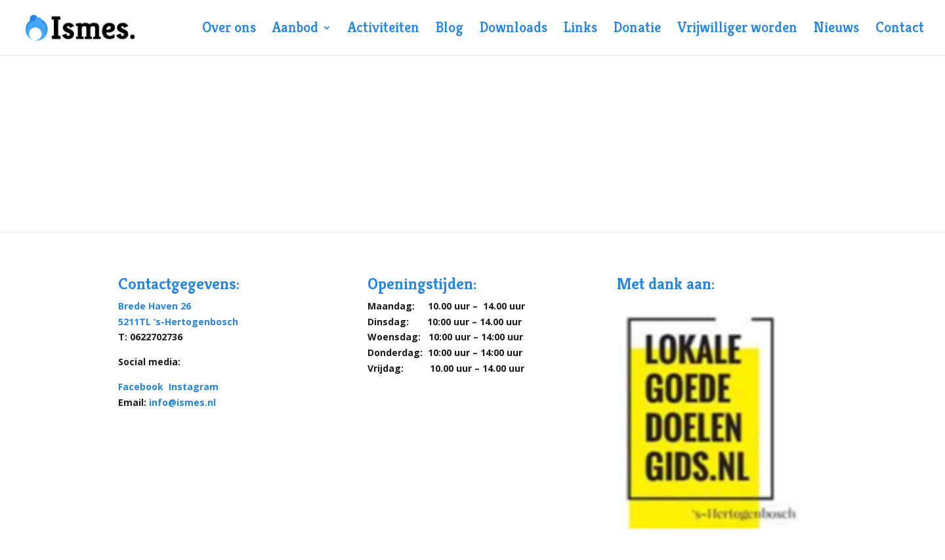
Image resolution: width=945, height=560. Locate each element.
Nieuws (836, 30)
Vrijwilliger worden (737, 30)
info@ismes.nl (182, 402)
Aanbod (295, 30)
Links (580, 30)
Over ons (229, 30)
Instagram (194, 387)
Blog (450, 30)
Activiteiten (384, 30)
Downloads (514, 30)
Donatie (637, 30)
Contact (900, 30)
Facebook (142, 387)
